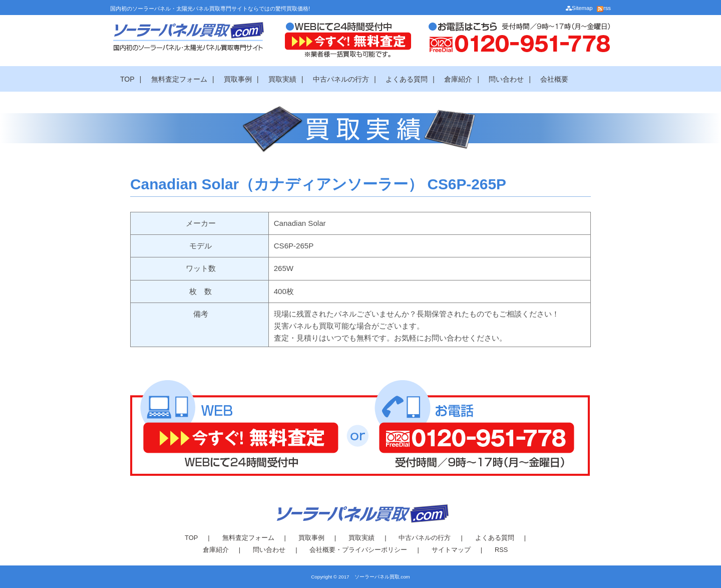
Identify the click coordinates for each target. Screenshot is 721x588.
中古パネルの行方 (341, 79)
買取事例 (238, 79)
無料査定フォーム (179, 79)
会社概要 (554, 79)
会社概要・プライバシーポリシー (358, 550)
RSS (501, 550)
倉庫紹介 (458, 79)
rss (604, 8)
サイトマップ (451, 550)
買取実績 (282, 79)
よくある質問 (407, 79)
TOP (127, 79)
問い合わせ (506, 79)
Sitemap (579, 8)
